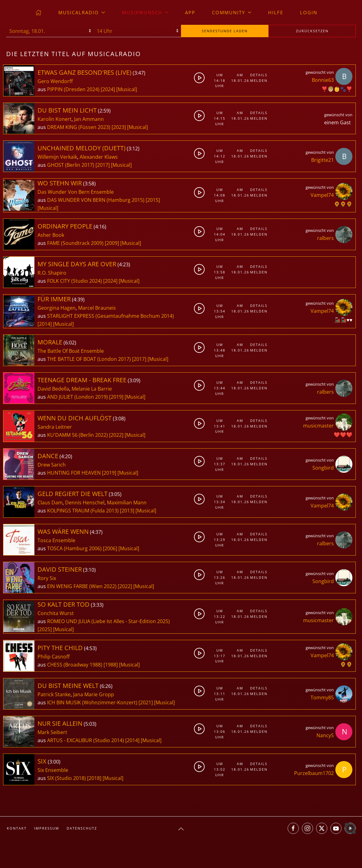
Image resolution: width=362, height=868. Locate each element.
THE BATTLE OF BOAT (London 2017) (89, 359)
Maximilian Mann (127, 503)
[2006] (110, 548)
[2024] (108, 89)
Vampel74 (322, 195)
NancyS (325, 735)
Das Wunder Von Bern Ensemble (76, 192)
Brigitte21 (322, 160)
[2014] (45, 324)
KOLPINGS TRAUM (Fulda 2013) (83, 511)
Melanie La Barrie (92, 389)
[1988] (111, 665)
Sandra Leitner (55, 427)
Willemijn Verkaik (57, 157)
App (190, 12)
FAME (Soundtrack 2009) (75, 243)
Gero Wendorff (55, 81)
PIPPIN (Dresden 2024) (73, 89)
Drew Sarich (52, 465)
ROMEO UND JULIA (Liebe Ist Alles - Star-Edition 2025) (108, 621)
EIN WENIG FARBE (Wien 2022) (82, 586)
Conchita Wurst (56, 613)
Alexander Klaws (99, 157)
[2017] (103, 165)
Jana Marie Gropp (94, 694)
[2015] (153, 200)
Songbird (323, 468)
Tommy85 (322, 697)
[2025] (45, 629)
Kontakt (17, 828)
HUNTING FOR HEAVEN (75, 473)
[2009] (112, 243)
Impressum (47, 828)
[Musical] (127, 89)
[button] (181, 829)
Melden (259, 80)
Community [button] (232, 12)
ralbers (325, 238)
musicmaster (318, 426)
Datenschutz (82, 828)
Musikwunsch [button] (145, 12)
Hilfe (276, 12)
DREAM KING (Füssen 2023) (79, 127)
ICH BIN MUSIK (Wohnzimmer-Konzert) (92, 702)
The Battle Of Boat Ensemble (71, 351)
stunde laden (225, 31)
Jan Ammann (89, 119)
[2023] (119, 127)
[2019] (116, 397)
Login (309, 12)
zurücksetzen (312, 31)
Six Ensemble (53, 770)
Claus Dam (50, 503)
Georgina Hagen (57, 308)
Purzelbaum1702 (314, 773)
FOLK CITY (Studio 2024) (75, 281)
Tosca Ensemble (56, 540)
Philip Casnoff (54, 657)
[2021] (146, 702)
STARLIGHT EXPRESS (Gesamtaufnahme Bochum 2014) (110, 316)
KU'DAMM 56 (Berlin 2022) (77, 435)
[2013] (127, 511)
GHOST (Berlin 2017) (71, 165)
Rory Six (47, 578)
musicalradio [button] (82, 12)
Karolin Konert (55, 119)
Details (259, 75)
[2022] (116, 435)
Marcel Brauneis (97, 308)
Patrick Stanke (54, 694)
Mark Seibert (52, 732)
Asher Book (51, 235)
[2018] (94, 778)
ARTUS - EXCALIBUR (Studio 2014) (86, 740)
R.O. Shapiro (52, 273)
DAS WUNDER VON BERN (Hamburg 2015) (96, 200)
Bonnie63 (323, 80)
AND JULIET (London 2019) (77, 397)
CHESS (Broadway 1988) (75, 665)
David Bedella (53, 389)
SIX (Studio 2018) (66, 778)
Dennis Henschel (85, 503)
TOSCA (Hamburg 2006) (74, 548)
